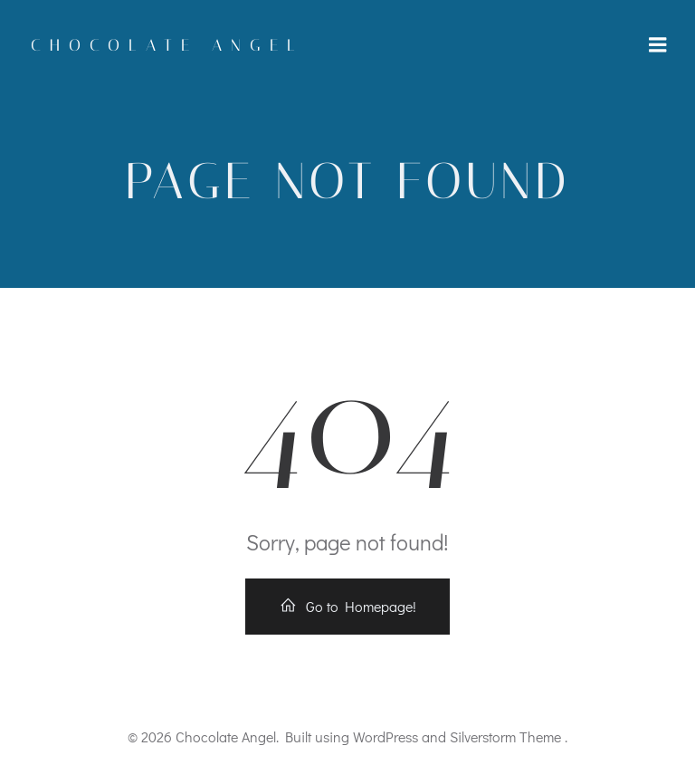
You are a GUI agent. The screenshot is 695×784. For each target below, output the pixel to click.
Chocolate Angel (167, 45)
